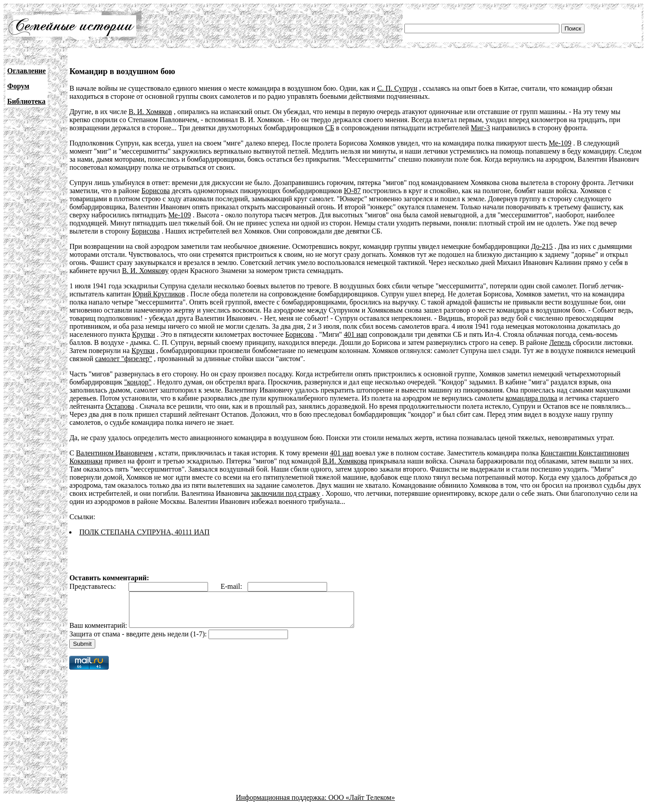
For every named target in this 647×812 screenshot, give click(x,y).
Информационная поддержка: (282, 804)
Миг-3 (481, 128)
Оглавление (27, 71)
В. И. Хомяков (150, 112)
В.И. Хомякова (345, 461)
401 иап (355, 334)
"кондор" (138, 382)
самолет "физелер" (124, 359)
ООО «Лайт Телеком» (362, 804)
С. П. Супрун (397, 88)
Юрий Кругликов (159, 294)
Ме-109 (560, 143)
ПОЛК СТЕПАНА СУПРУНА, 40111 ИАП (144, 532)
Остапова (120, 406)
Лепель (560, 342)
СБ (330, 128)
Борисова (156, 191)
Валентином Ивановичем (114, 453)
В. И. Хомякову (145, 271)
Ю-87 (352, 191)
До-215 (542, 246)
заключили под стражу (285, 493)
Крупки (144, 334)
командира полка (531, 398)
